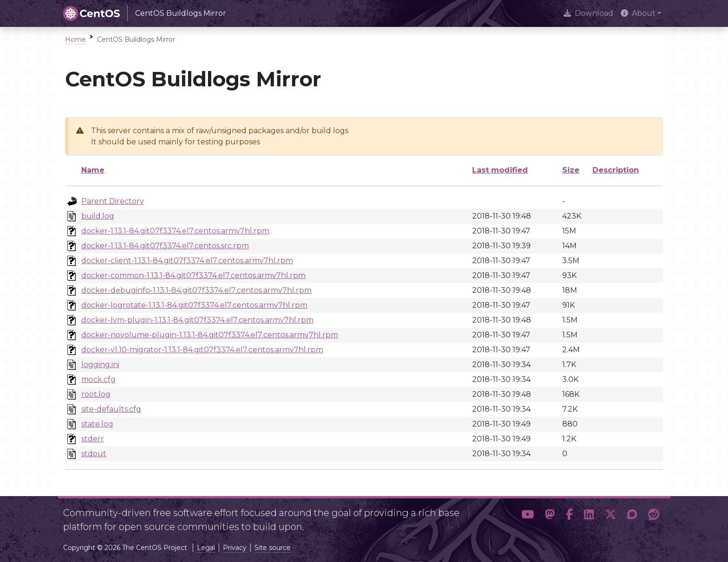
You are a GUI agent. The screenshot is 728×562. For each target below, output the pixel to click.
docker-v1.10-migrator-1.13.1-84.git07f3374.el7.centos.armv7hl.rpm (202, 350)
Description (616, 170)
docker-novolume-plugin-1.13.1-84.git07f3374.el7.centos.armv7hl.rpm (210, 335)
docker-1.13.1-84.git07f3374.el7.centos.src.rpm (165, 246)
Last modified (500, 170)
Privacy (235, 548)
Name (93, 170)
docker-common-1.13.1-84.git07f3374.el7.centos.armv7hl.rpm (193, 275)
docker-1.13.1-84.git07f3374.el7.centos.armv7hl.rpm (175, 231)
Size (571, 170)
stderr (93, 439)
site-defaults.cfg (111, 409)
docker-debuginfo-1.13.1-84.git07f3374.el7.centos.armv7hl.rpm (196, 290)
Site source (273, 548)
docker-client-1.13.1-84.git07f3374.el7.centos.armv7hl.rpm (187, 261)
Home (75, 39)
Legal (206, 548)
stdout (94, 454)
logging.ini (100, 365)
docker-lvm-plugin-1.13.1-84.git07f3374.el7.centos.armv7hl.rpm (197, 320)
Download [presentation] (588, 13)
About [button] (638, 13)
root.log (96, 394)
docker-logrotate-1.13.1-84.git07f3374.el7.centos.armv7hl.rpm (194, 305)
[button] (528, 516)
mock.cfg (98, 379)
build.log (98, 216)
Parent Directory (113, 201)
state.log (97, 424)
